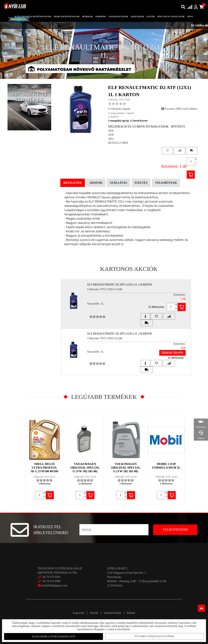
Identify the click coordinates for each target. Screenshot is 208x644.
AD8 (111, 135)
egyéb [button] (151, 17)
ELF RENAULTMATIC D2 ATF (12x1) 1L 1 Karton (120, 285)
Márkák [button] (88, 17)
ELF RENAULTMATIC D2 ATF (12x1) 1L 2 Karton (120, 334)
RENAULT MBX (118, 143)
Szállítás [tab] (118, 183)
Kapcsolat (77, 613)
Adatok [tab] (96, 183)
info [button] (190, 17)
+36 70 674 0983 (51, 581)
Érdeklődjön (172, 353)
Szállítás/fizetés (113, 613)
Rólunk (132, 613)
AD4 (111, 131)
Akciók (93, 613)
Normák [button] (101, 17)
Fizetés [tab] (141, 183)
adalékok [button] (138, 17)
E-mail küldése (187, 109)
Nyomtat (168, 109)
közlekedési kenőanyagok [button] (33, 17)
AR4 (111, 139)
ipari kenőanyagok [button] (67, 17)
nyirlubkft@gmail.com (53, 586)
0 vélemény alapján (119, 109)
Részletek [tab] (73, 183)
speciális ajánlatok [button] (171, 17)
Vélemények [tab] (166, 183)
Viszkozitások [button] (118, 17)
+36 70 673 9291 (51, 577)
